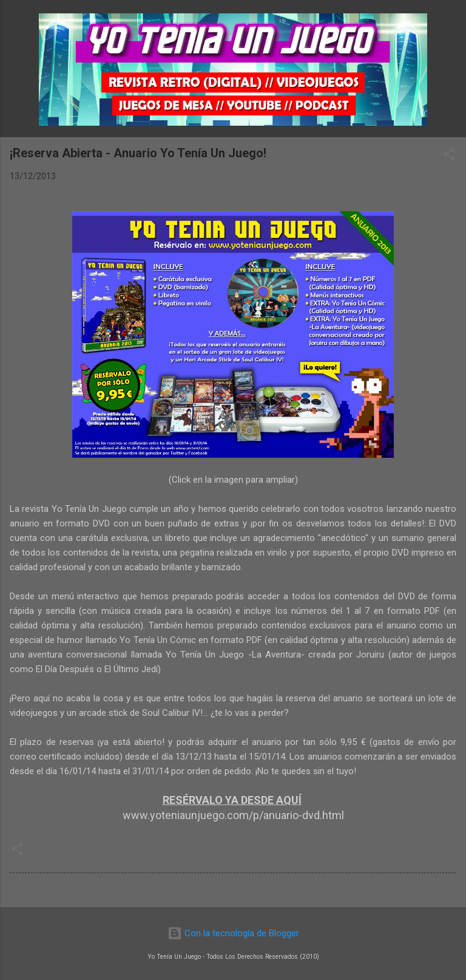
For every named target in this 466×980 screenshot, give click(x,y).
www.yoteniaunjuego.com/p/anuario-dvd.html (233, 815)
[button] (449, 156)
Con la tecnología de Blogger (233, 933)
